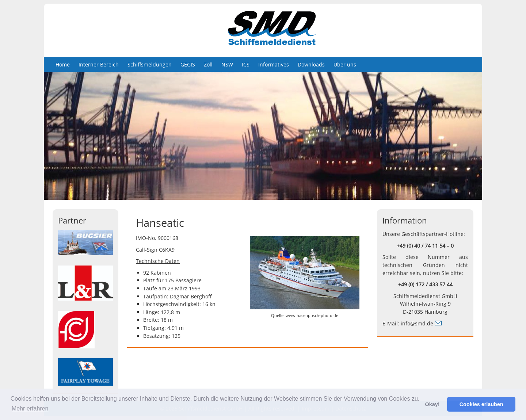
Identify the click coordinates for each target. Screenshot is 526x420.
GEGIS (188, 64)
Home (63, 64)
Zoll (208, 64)
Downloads (311, 64)
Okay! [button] (432, 404)
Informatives (274, 64)
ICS (246, 64)
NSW (227, 64)
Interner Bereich (99, 64)
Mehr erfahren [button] (30, 408)
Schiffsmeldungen (150, 64)
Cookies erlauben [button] (481, 404)
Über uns (345, 64)
